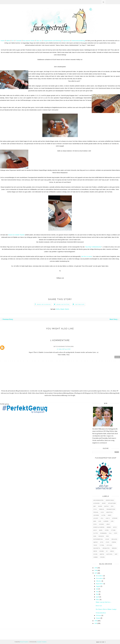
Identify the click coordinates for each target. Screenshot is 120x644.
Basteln (106, 506)
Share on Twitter (63, 304)
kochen (95, 554)
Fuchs (102, 512)
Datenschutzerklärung (78, 41)
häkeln (112, 551)
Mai (97, 594)
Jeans (95, 521)
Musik (62, 309)
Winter (95, 551)
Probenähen (103, 533)
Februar (99, 615)
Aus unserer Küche (29, 41)
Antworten (117, 357)
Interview (115, 518)
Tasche (95, 545)
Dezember (99, 576)
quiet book (109, 554)
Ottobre (113, 530)
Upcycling (109, 545)
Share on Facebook (44, 304)
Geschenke (96, 515)
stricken (102, 557)
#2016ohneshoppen (98, 500)
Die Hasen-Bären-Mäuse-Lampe (106, 609)
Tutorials (19, 41)
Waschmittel (97, 548)
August (98, 586)
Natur (95, 530)
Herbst (110, 515)
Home (3, 41)
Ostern (107, 530)
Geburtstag (109, 512)
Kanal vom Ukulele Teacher (16, 235)
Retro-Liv (99, 606)
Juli (97, 589)
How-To (108, 518)
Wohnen (102, 551)
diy (107, 551)
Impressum (66, 41)
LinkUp (108, 524)
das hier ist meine (87, 256)
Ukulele (67, 309)
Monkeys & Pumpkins (99, 527)
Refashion (101, 536)
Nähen (8, 41)
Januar (98, 618)
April (97, 597)
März (98, 599)
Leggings (101, 524)
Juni (97, 592)
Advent (104, 503)
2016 (96, 621)
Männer (109, 527)
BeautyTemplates (24, 642)
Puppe (116, 533)
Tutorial (102, 545)
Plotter (96, 533)
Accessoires (96, 503)
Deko (112, 506)
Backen (100, 506)
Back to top (101, 642)
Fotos (95, 509)
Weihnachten (106, 548)
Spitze (102, 542)
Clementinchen (101, 613)
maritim (102, 554)
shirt (116, 554)
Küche (95, 524)
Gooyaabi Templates (42, 642)
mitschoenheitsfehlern (64, 346)
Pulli (110, 533)
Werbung (114, 548)
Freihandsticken (111, 509)
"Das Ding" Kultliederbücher (93, 247)
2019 (96, 568)
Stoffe (107, 542)
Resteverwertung (98, 539)
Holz (102, 518)
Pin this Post (80, 304)
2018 (96, 570)
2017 (96, 573)
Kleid (100, 521)
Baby (95, 506)
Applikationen (112, 503)
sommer (96, 557)
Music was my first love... (104, 602)
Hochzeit (96, 518)
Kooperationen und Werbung (52, 41)
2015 (96, 623)
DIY (13, 41)
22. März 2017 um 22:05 (64, 349)
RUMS (95, 536)
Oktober (99, 581)
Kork (112, 521)
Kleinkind (106, 521)
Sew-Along (114, 539)
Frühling (96, 512)
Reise (107, 536)
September (100, 584)
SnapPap (96, 542)
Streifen (114, 542)
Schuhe (107, 539)
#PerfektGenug (110, 500)
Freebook (102, 509)
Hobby (58, 309)
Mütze (115, 527)
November (99, 578)
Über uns (39, 41)
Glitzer (103, 515)
